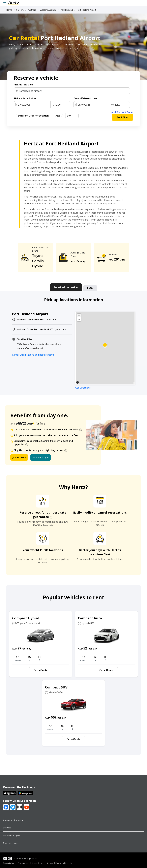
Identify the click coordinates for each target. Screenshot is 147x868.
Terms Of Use (23, 863)
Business (7, 828)
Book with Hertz (10, 843)
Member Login (41, 457)
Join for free (19, 457)
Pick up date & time (25, 98)
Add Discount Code (122, 112)
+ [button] (79, 315)
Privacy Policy (9, 863)
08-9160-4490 (24, 339)
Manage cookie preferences (66, 863)
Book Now (122, 117)
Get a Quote (41, 670)
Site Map (50, 863)
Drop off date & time (85, 98)
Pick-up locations (24, 85)
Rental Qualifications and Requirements (33, 355)
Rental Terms (38, 863)
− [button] (79, 319)
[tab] (66, 287)
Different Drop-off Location (33, 116)
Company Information (13, 820)
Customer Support (12, 835)
